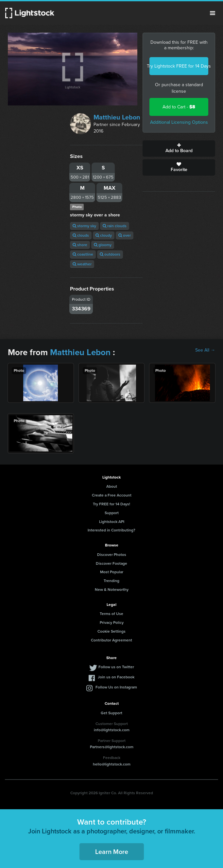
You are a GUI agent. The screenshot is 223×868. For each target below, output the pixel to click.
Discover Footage (111, 563)
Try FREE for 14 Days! (111, 504)
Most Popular (112, 572)
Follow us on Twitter (116, 667)
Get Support (111, 713)
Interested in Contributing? (111, 530)
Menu (213, 13)
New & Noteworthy (112, 590)
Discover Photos (112, 555)
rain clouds (115, 226)
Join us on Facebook (116, 677)
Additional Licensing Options (179, 122)
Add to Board (179, 149)
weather (82, 264)
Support (112, 513)
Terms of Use (111, 614)
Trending (111, 581)
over (125, 235)
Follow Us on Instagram (116, 687)
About (112, 486)
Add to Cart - (179, 107)
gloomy (103, 245)
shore (80, 245)
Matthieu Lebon (117, 117)
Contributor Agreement (111, 640)
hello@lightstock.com (112, 764)
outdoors (110, 254)
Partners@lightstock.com (112, 747)
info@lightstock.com (112, 730)
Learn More (112, 852)
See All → (205, 350)
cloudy (104, 235)
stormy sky (84, 226)
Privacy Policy (112, 623)
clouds (81, 235)
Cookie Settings (111, 631)
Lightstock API (112, 522)
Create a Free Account (112, 495)
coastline (83, 254)
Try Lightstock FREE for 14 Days (179, 66)
